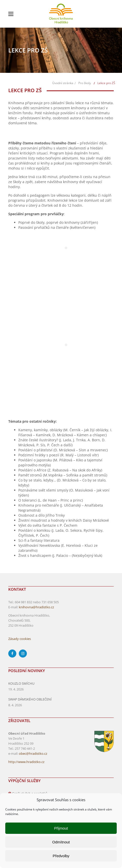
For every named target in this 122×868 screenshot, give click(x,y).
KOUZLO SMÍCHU (21, 683)
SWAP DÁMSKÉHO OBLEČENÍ (30, 699)
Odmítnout (61, 842)
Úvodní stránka (63, 83)
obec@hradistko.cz (33, 753)
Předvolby (61, 856)
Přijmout (61, 828)
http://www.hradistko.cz (26, 762)
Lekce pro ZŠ (106, 83)
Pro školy (85, 83)
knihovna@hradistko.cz (36, 607)
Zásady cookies (20, 639)
